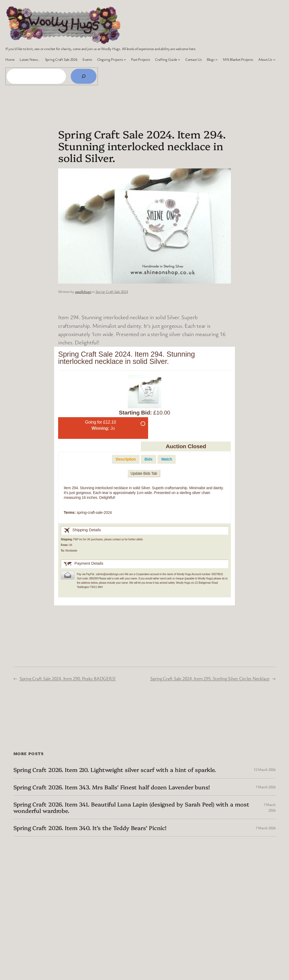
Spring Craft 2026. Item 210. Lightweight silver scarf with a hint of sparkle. (115, 770)
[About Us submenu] (274, 59)
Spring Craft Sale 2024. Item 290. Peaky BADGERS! (68, 678)
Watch (167, 459)
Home (10, 59)
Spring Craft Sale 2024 (112, 291)
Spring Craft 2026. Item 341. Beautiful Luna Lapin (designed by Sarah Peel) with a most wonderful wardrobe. (131, 807)
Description (126, 459)
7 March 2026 (266, 787)
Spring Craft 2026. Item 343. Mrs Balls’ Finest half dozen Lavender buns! (112, 787)
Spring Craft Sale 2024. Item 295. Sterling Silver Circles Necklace (210, 678)
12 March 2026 (265, 769)
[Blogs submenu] (216, 59)
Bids (149, 459)
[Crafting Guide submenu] (179, 59)
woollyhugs (83, 291)
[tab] (126, 459)
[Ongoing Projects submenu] (125, 59)
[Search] (84, 76)
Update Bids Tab (144, 473)
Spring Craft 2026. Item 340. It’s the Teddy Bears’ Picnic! (90, 828)
